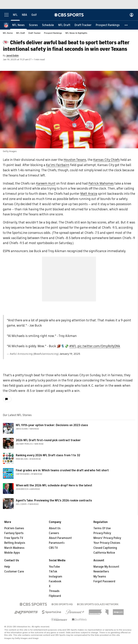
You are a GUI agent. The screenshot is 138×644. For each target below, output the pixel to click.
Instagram (56, 577)
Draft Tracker (34, 33)
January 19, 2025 (70, 354)
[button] (126, 25)
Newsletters (101, 572)
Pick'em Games (14, 528)
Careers (54, 533)
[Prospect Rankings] (108, 25)
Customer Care (14, 572)
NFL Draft (21, 33)
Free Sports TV (14, 538)
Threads (54, 591)
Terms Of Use (102, 528)
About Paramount (60, 538)
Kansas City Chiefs (106, 160)
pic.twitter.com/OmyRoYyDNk (99, 346)
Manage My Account (106, 567)
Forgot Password (104, 581)
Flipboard (55, 596)
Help (7, 567)
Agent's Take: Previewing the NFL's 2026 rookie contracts (54, 501)
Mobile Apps (12, 553)
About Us (55, 528)
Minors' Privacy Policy (107, 538)
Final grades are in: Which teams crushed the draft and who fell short (62, 470)
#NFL (73, 346)
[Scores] (33, 25)
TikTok (53, 572)
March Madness (14, 548)
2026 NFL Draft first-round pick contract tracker (48, 440)
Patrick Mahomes (101, 183)
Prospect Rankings (53, 33)
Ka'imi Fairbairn (58, 165)
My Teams (100, 577)
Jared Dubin (12, 56)
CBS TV (53, 548)
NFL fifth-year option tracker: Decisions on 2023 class (52, 425)
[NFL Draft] (64, 25)
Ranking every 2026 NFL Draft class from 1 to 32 (48, 455)
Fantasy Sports (14, 533)
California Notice (104, 553)
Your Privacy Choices (107, 543)
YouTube (54, 567)
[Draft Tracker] (83, 25)
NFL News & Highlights (76, 33)
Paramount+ (57, 543)
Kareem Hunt (46, 183)
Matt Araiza (89, 194)
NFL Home (8, 33)
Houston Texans (75, 160)
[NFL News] (18, 25)
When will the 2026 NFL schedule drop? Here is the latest (54, 485)
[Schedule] (48, 25)
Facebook (55, 581)
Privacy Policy (102, 533)
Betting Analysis (15, 543)
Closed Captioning (105, 548)
